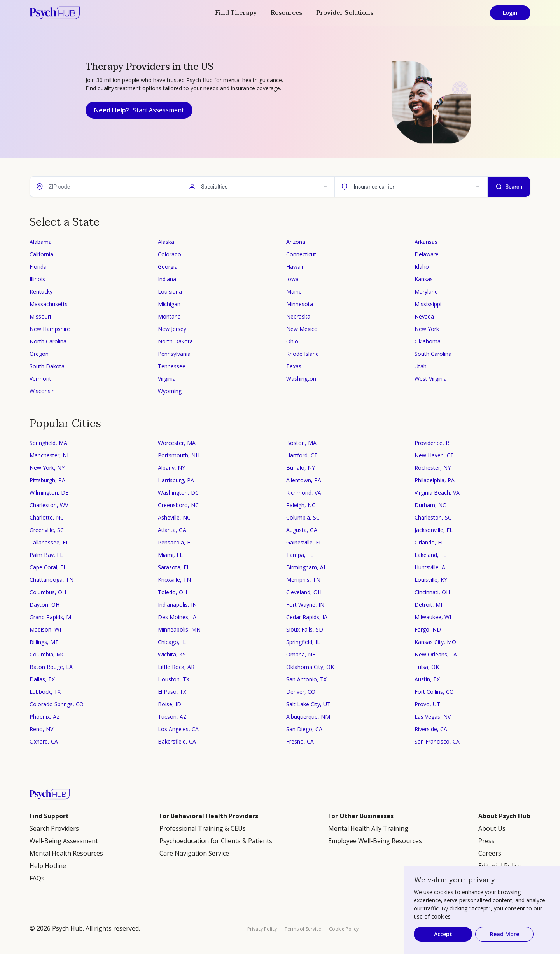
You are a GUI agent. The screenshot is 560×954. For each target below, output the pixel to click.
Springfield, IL (303, 642)
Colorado (170, 254)
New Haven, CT (434, 455)
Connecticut (301, 254)
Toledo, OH (172, 592)
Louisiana (170, 291)
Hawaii (295, 267)
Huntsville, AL (431, 567)
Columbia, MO (48, 654)
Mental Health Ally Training (368, 828)
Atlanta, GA (172, 530)
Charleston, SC (433, 517)
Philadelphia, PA (435, 480)
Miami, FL (170, 555)
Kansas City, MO (435, 642)
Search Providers (54, 828)
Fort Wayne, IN (305, 605)
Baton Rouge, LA (51, 667)
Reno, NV (41, 729)
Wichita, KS (172, 654)
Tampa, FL (300, 555)
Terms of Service (303, 929)
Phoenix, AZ (45, 717)
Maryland (426, 291)
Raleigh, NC (301, 505)
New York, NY (47, 468)
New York (427, 329)
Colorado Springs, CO (57, 704)
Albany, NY (171, 468)
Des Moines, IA (177, 617)
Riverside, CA (431, 729)
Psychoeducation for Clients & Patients (216, 841)
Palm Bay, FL (46, 555)
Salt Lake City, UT (308, 704)
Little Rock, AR (176, 667)
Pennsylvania (174, 354)
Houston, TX (174, 679)
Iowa (292, 279)
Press (486, 841)
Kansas (424, 279)
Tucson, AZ (172, 717)
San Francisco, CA (437, 741)
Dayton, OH (45, 605)
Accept (443, 934)
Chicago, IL (172, 642)
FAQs (37, 878)
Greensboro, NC (178, 505)
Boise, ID (170, 704)
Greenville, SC (47, 530)
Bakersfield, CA (177, 741)
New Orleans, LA (436, 654)
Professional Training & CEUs (203, 828)
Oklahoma (428, 341)
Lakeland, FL (430, 555)
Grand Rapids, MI (51, 617)
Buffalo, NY (301, 468)
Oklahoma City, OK (310, 667)
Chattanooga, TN (52, 580)
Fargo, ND (428, 629)
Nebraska (298, 316)
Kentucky (41, 291)
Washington (301, 379)
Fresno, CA (300, 741)
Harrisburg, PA (176, 480)
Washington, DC (178, 493)
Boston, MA (301, 443)
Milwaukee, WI (433, 617)
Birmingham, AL (306, 567)
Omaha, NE (301, 654)
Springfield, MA (48, 443)
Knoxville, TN (174, 580)
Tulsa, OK (427, 667)
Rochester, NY (433, 468)
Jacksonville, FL (434, 530)
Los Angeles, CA (178, 729)
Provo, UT (427, 704)
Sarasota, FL (174, 567)
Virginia (167, 379)
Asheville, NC (174, 517)
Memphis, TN (303, 580)
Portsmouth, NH (179, 455)
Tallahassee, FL (49, 542)
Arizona (296, 242)
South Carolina (433, 354)
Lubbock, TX (45, 692)
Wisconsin (42, 391)
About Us (492, 828)
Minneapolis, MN (179, 629)
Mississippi (428, 304)
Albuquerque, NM (308, 717)
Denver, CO (301, 692)
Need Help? (139, 110)
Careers (490, 853)
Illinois (37, 279)
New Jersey (172, 329)
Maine (294, 291)
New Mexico (302, 329)
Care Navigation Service (194, 853)
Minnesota (300, 304)
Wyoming (170, 391)
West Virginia (431, 379)
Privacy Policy (262, 929)
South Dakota (47, 366)
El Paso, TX (172, 692)
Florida (38, 267)
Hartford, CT (302, 455)
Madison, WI (45, 629)
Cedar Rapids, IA (307, 617)
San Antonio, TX (306, 679)
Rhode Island (303, 354)
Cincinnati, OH (432, 592)
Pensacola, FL (176, 542)
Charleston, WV (49, 505)
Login (510, 13)
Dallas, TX (42, 679)
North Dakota (175, 341)
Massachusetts (49, 304)
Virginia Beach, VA (437, 493)
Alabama (41, 242)
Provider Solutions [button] (345, 13)
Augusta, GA (302, 530)
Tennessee (172, 366)
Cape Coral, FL (48, 567)
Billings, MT (44, 642)
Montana (169, 316)
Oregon (39, 354)
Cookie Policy (344, 929)
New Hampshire (50, 329)
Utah (421, 366)
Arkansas (426, 242)
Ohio (292, 341)
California (41, 254)
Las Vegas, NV (433, 717)
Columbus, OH (48, 592)
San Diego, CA (304, 729)
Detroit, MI (428, 605)
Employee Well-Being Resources (375, 841)
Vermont (40, 379)
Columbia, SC (303, 517)
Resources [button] (286, 13)
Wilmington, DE (49, 493)
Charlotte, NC (47, 517)
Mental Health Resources (66, 853)
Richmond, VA (304, 493)
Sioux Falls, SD (305, 629)
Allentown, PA (304, 480)
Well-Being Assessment (64, 841)
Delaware (427, 254)
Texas (294, 366)
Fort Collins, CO (434, 692)
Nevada (424, 316)
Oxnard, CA (44, 741)
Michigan (169, 304)
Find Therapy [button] (236, 13)
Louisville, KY (431, 580)
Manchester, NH (50, 455)
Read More (505, 934)
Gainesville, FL (304, 542)
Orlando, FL (429, 542)
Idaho (422, 267)
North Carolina (48, 341)
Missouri (40, 316)
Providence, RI (433, 443)
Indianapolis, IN (177, 605)
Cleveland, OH (304, 592)
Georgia (168, 267)
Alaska (166, 242)
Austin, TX (427, 679)
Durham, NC (430, 505)
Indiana (167, 279)
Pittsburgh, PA (47, 480)
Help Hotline (48, 866)
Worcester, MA (177, 443)
